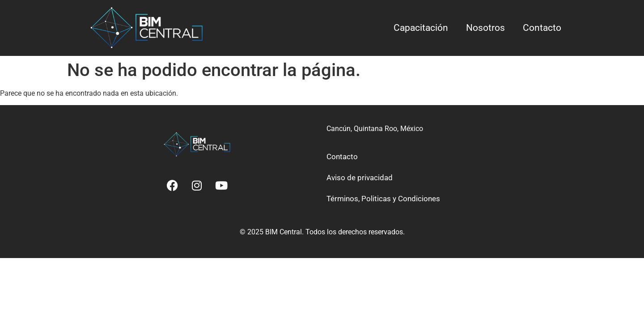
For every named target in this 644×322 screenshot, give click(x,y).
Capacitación (421, 28)
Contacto (542, 28)
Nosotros (485, 28)
